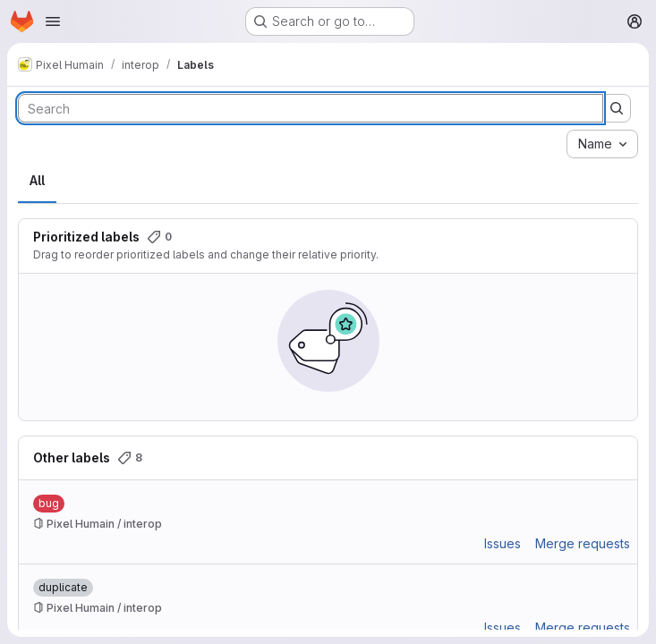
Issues (503, 543)
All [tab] (37, 180)
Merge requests (583, 543)
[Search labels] (311, 108)
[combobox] (602, 144)
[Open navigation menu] (53, 21)
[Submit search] (617, 108)
